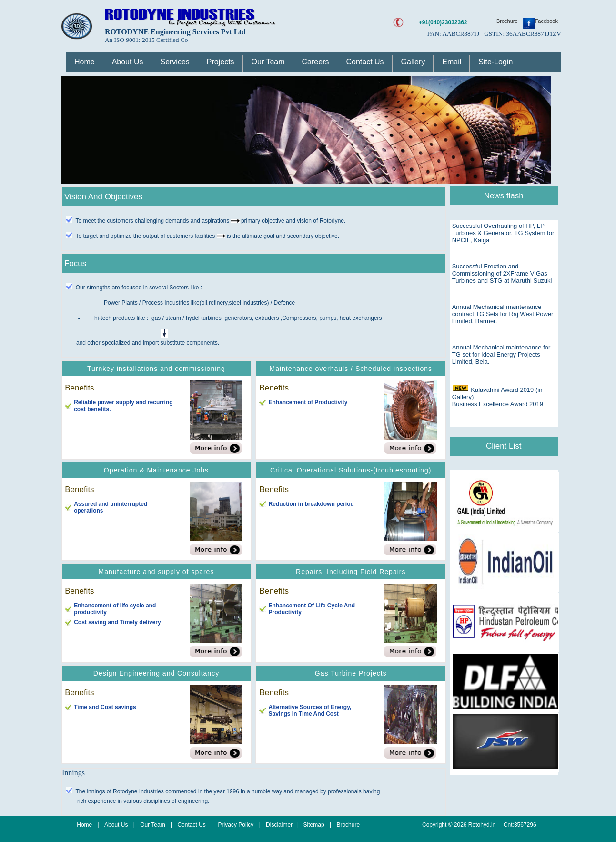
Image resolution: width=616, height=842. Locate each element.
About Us (128, 62)
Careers (316, 62)
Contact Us (365, 62)
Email (452, 62)
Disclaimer (279, 825)
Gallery (413, 62)
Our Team (268, 62)
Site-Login (495, 62)
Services (175, 62)
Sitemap (314, 825)
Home (85, 62)
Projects (221, 62)
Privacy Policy (237, 825)
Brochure (508, 21)
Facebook (540, 21)
